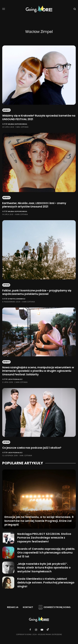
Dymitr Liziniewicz (17, 299)
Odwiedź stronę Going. (57, 607)
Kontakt (28, 607)
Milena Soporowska (18, 124)
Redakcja (13, 607)
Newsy (7, 110)
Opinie (6, 285)
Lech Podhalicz (15, 379)
